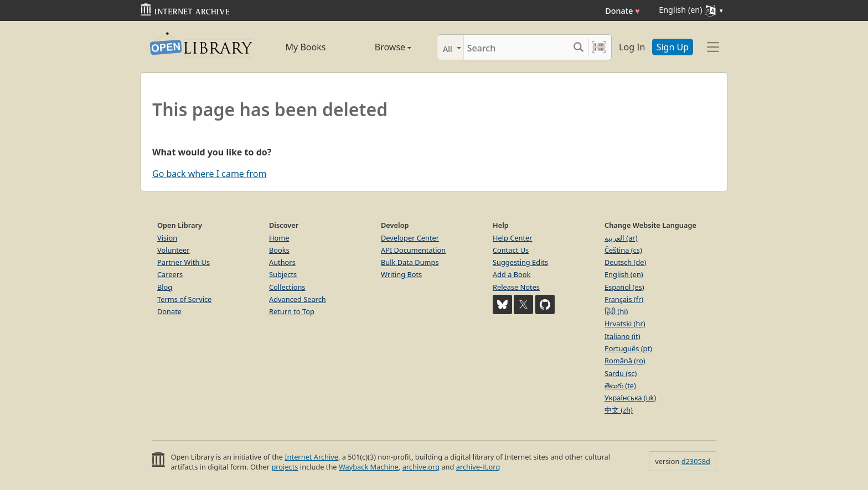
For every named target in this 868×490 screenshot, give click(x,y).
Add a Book (512, 274)
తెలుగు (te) (620, 385)
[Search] (516, 47)
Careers (170, 274)
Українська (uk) (630, 398)
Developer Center (410, 238)
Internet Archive (311, 457)
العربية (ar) (621, 238)
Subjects (283, 274)
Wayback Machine (369, 467)
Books (279, 250)
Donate (622, 11)
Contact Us (511, 250)
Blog (165, 287)
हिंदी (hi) (616, 311)
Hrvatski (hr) (625, 324)
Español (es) (624, 287)
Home (279, 238)
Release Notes (516, 287)
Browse (380, 47)
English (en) (624, 274)
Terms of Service (184, 299)
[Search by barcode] (599, 47)
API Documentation (413, 250)
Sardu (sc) (621, 373)
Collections (287, 287)
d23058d (696, 461)
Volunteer (174, 250)
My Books (306, 47)
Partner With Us (184, 262)
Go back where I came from (209, 174)
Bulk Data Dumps (410, 262)
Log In (632, 47)
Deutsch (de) (625, 262)
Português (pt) (628, 348)
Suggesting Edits (520, 262)
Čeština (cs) (623, 250)
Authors (282, 262)
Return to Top (292, 311)
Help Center (513, 238)
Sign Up (673, 47)
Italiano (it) (622, 336)
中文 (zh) (619, 410)
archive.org (421, 467)
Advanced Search (298, 299)
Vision (167, 238)
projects (285, 467)
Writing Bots (401, 274)
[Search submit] (578, 47)
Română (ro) (625, 361)
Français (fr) (624, 299)
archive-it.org (478, 467)
